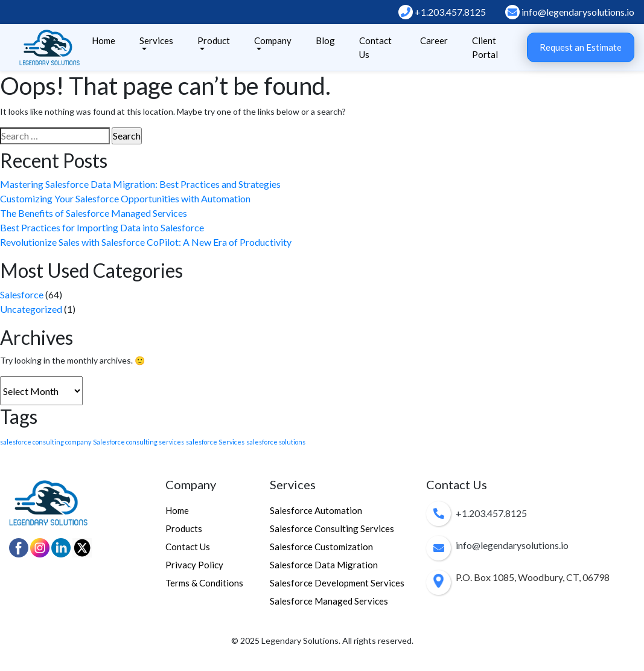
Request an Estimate (581, 47)
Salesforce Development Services (337, 583)
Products (184, 528)
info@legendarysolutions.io (570, 12)
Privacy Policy (194, 565)
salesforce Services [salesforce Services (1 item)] (215, 442)
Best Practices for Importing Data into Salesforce (102, 227)
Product (214, 40)
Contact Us (375, 47)
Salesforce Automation (316, 510)
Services (156, 40)
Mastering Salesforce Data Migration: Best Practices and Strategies (140, 184)
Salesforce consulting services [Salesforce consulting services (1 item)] (139, 442)
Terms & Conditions (204, 583)
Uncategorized (31, 309)
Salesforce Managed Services (329, 601)
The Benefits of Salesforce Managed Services (94, 213)
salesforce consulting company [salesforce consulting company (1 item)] (46, 442)
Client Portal (485, 47)
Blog (325, 40)
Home (104, 40)
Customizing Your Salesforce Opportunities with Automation (125, 198)
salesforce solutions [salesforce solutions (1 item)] (276, 442)
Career (434, 40)
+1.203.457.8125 (442, 12)
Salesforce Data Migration (324, 565)
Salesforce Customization (321, 547)
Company (273, 40)
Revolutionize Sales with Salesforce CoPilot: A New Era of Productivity (146, 242)
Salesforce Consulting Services (332, 528)
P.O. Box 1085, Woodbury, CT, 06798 (533, 577)
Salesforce (22, 294)
